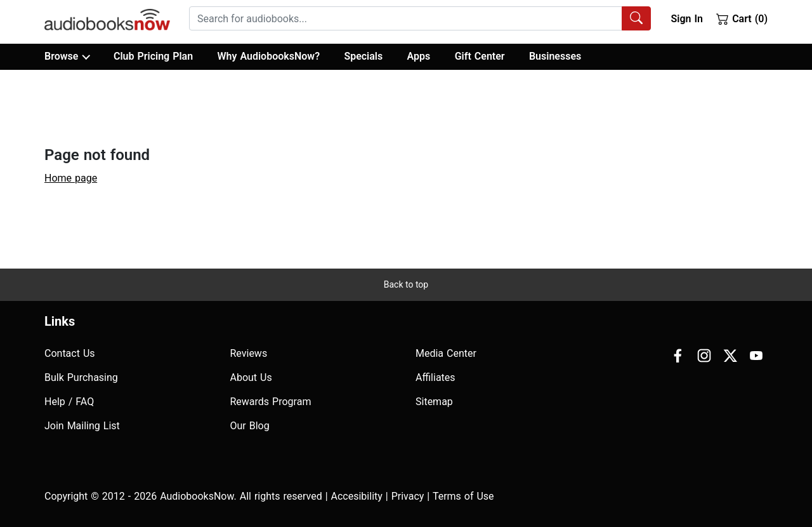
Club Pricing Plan (153, 56)
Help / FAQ (69, 402)
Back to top (406, 284)
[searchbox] (406, 18)
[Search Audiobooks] (636, 18)
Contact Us (70, 353)
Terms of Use (463, 496)
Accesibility (357, 496)
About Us (251, 377)
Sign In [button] (686, 19)
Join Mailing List (82, 426)
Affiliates (435, 377)
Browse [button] (67, 57)
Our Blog (250, 426)
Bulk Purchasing (81, 377)
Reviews (249, 353)
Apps (419, 56)
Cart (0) (742, 18)
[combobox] (420, 18)
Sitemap (434, 402)
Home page (71, 178)
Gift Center (480, 56)
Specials (363, 56)
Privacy (408, 496)
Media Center (446, 353)
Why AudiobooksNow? (269, 56)
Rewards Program (271, 402)
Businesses (555, 56)
